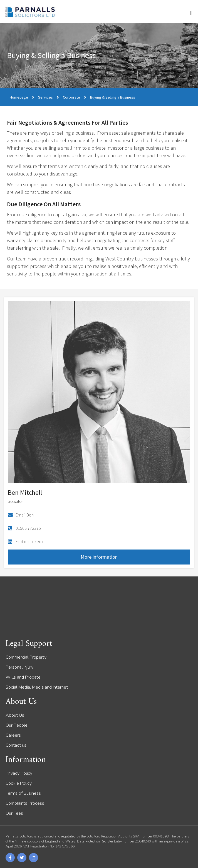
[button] (191, 13)
